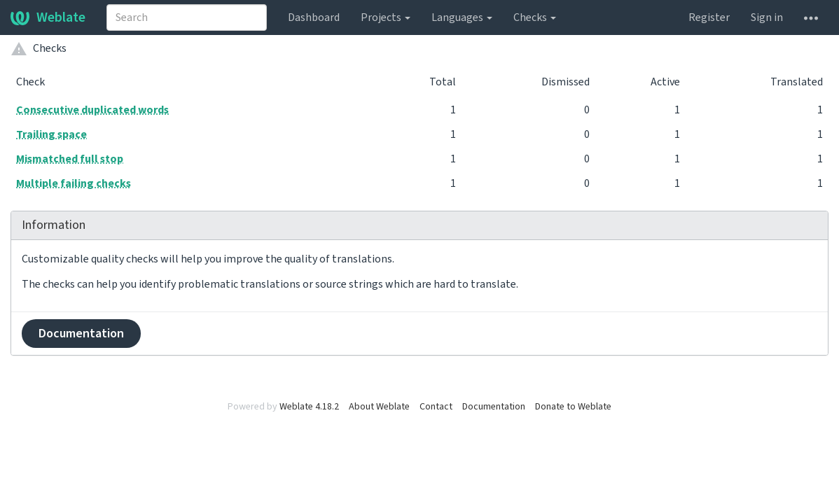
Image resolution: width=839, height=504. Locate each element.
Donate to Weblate (573, 407)
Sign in (767, 17)
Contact (436, 407)
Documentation (81, 334)
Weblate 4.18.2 (309, 407)
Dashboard (314, 17)
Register (709, 17)
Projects (386, 17)
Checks (535, 17)
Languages (462, 17)
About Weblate (379, 407)
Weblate (48, 17)
